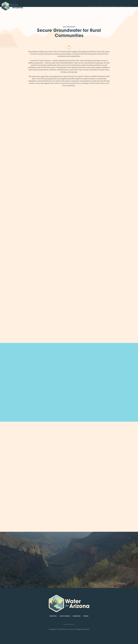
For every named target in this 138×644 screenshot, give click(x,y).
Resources (114, 6)
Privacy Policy (69, 625)
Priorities (92, 6)
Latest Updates (103, 6)
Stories (123, 6)
